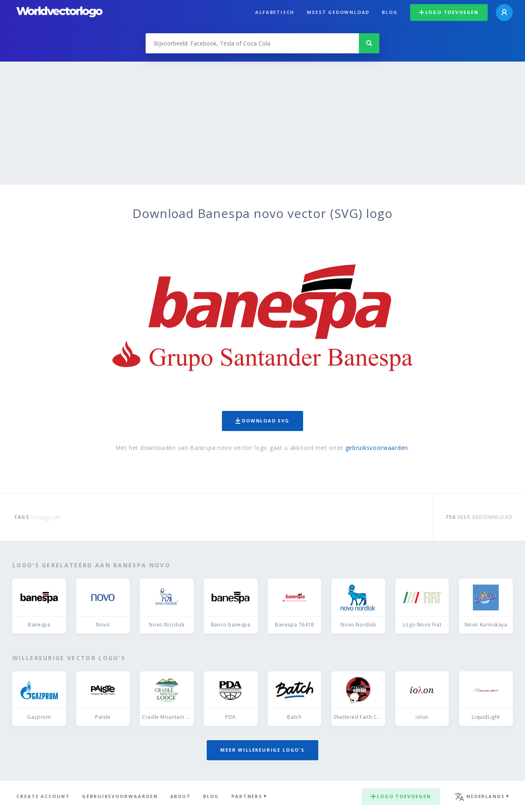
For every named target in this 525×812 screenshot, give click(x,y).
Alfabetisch (275, 12)
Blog (390, 12)
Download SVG (262, 421)
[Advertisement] (262, 123)
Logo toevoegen (449, 12)
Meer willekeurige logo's (262, 750)
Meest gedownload (338, 12)
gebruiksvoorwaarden (377, 448)
